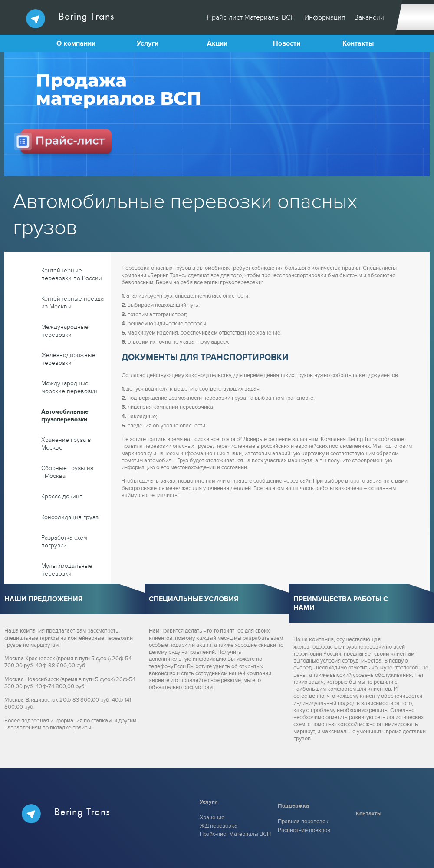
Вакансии (369, 17)
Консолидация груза (70, 517)
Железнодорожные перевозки (68, 359)
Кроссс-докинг (62, 496)
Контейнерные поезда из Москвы (72, 303)
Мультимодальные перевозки (67, 570)
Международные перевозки (65, 331)
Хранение (212, 818)
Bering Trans (70, 19)
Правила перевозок (303, 822)
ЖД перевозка (219, 826)
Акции (217, 43)
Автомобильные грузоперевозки (65, 416)
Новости (287, 43)
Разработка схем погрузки (64, 542)
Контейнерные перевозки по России (72, 274)
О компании (76, 43)
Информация (325, 17)
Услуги (148, 43)
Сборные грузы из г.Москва (67, 472)
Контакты (358, 43)
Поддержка (293, 806)
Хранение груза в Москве (66, 444)
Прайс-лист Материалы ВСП (251, 17)
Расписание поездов (304, 830)
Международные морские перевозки (69, 387)
